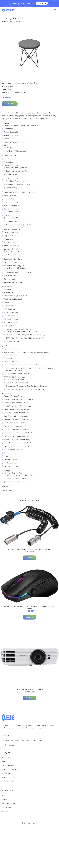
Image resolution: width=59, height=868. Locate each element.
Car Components (8, 765)
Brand (4, 761)
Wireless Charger (34, 83)
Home (4, 21)
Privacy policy (7, 807)
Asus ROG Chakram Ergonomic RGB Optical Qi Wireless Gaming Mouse (30, 607)
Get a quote (42, 3)
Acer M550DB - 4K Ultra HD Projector (29, 689)
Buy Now (10, 104)
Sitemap (5, 811)
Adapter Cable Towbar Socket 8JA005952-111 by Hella (29, 549)
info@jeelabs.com (8, 745)
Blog (3, 795)
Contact (5, 799)
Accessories (6, 757)
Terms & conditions (9, 803)
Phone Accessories (19, 83)
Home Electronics (8, 777)
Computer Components (11, 769)
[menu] (55, 10)
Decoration (6, 773)
